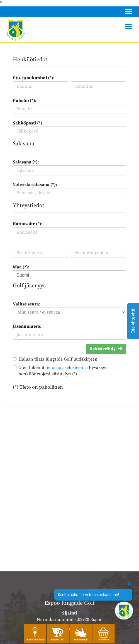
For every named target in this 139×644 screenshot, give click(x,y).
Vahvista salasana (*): (35, 185)
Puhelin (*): (25, 101)
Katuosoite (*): (28, 224)
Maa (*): (21, 267)
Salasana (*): (26, 162)
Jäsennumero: (27, 326)
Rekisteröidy (106, 349)
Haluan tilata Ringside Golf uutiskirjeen (58, 359)
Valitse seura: (27, 304)
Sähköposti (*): (28, 123)
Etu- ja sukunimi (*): (34, 78)
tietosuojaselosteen (64, 368)
